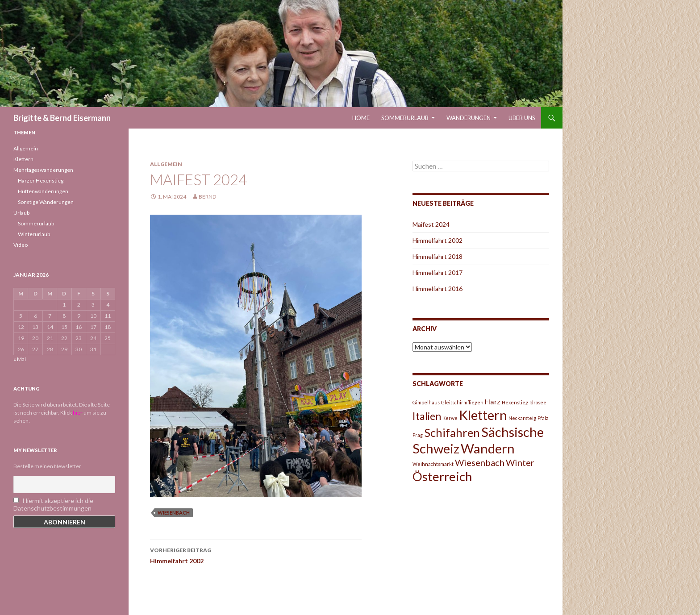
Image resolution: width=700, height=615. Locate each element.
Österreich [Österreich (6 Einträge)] (442, 476)
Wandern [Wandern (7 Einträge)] (488, 448)
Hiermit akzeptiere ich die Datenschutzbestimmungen (53, 504)
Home (361, 118)
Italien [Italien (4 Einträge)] (427, 416)
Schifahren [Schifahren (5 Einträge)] (452, 432)
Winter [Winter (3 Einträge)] (520, 462)
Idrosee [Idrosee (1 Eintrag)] (538, 402)
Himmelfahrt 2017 (437, 272)
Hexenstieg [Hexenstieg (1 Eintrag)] (515, 402)
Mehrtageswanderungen (43, 170)
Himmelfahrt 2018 (437, 256)
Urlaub (21, 213)
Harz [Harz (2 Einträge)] (493, 401)
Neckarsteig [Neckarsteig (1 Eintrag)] (522, 418)
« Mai (20, 359)
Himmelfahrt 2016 (437, 289)
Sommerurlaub (405, 118)
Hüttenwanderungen (43, 191)
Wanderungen (469, 118)
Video (21, 245)
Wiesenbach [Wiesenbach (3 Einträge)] (480, 462)
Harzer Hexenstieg (41, 181)
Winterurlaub (34, 234)
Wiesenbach (174, 513)
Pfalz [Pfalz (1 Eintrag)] (543, 418)
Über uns (522, 118)
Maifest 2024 (431, 224)
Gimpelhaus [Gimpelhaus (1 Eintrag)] (426, 402)
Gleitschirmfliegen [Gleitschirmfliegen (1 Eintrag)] (462, 402)
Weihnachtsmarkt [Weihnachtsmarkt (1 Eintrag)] (433, 464)
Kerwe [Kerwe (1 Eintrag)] (450, 418)
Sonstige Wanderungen (46, 202)
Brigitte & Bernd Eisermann (62, 118)
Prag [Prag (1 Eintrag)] (418, 435)
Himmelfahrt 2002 (256, 555)
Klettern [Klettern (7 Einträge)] (483, 415)
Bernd (207, 197)
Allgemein (166, 164)
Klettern (23, 159)
